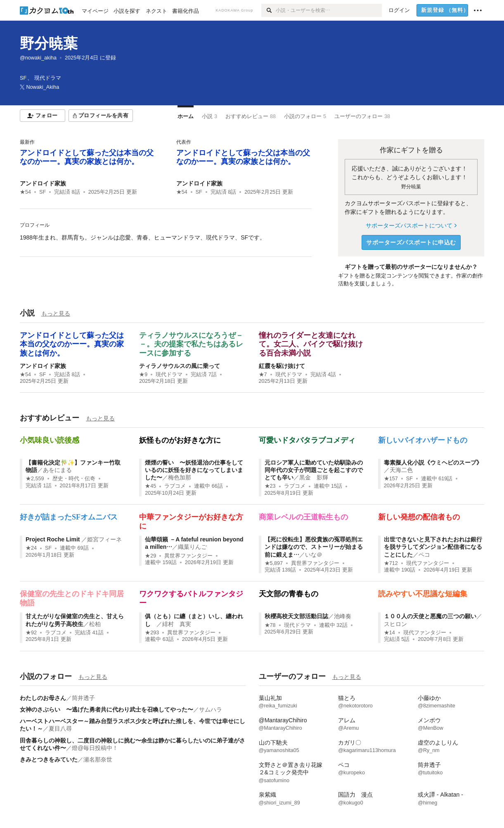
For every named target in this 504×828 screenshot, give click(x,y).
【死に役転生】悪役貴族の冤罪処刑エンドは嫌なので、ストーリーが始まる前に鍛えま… (314, 547)
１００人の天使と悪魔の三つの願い (430, 616)
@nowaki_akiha (38, 58)
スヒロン (395, 624)
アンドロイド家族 (43, 183)
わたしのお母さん (43, 698)
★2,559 (35, 479)
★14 (389, 633)
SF (43, 192)
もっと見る (56, 313)
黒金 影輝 (314, 477)
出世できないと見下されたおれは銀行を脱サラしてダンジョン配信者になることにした (433, 547)
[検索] (269, 10)
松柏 (95, 624)
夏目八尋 (60, 728)
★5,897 (274, 563)
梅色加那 (180, 477)
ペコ (424, 555)
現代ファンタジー (428, 563)
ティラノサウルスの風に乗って (180, 366)
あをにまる (57, 470)
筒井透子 (83, 698)
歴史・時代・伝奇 (74, 479)
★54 (25, 192)
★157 (391, 479)
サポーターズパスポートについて (411, 225)
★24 (31, 548)
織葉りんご (192, 547)
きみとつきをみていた (49, 759)
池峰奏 (343, 616)
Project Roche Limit (53, 539)
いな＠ (314, 555)
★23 (270, 486)
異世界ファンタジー (188, 556)
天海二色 (401, 470)
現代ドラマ (169, 375)
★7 (263, 375)
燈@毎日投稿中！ (95, 748)
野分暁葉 (49, 43)
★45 (150, 486)
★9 (143, 375)
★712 (391, 563)
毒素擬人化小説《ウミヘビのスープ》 (433, 463)
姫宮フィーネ (104, 539)
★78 (270, 625)
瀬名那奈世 (98, 759)
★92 (31, 633)
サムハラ (211, 709)
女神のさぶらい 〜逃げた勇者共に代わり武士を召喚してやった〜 (106, 709)
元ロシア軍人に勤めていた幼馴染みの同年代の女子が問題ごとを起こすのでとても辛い (314, 470)
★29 (150, 556)
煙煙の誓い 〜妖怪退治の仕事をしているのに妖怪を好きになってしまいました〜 (194, 470)
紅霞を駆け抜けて (282, 366)
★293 (152, 633)
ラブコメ (175, 486)
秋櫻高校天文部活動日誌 (296, 616)
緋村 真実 (177, 624)
